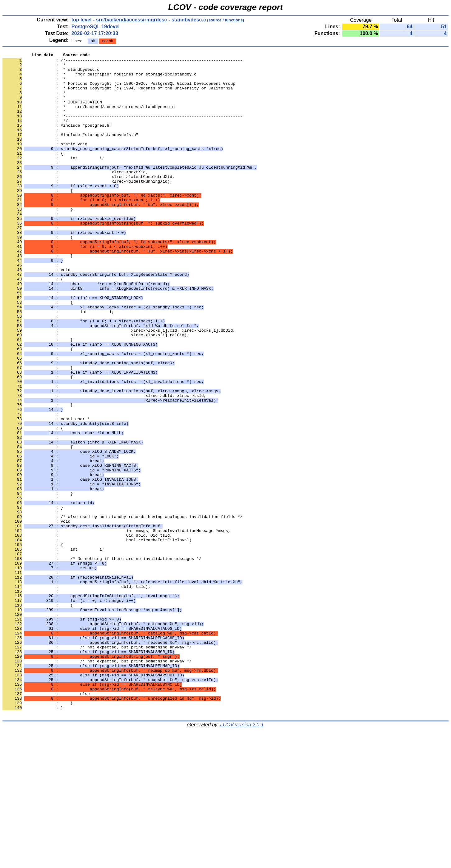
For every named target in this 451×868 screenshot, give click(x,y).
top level (82, 20)
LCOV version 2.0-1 (242, 857)
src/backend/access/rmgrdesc (132, 20)
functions (234, 20)
